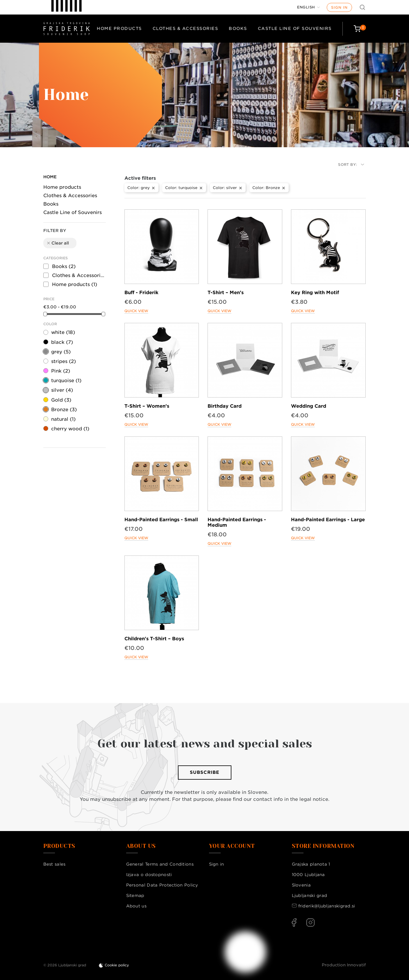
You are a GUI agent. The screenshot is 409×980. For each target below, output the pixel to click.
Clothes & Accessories (185, 28)
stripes (64, 361)
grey (61, 352)
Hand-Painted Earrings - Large (328, 520)
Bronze (64, 410)
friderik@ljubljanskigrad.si (327, 906)
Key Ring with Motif (315, 293)
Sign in (339, 7)
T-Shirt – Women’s (147, 406)
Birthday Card (225, 406)
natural (63, 419)
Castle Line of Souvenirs (295, 28)
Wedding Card (309, 406)
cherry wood (70, 429)
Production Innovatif (344, 965)
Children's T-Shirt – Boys (154, 639)
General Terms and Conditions (160, 864)
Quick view (136, 311)
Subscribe (205, 772)
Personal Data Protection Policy (162, 885)
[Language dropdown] (308, 7)
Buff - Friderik (141, 293)
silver (62, 390)
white (63, 332)
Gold (61, 400)
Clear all (58, 243)
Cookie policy (117, 965)
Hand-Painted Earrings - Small (161, 520)
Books (238, 28)
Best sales (55, 864)
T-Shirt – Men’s (226, 293)
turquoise (66, 381)
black (62, 342)
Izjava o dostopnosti (149, 875)
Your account (232, 846)
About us (136, 906)
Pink (61, 371)
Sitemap (135, 896)
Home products (119, 28)
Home (50, 177)
